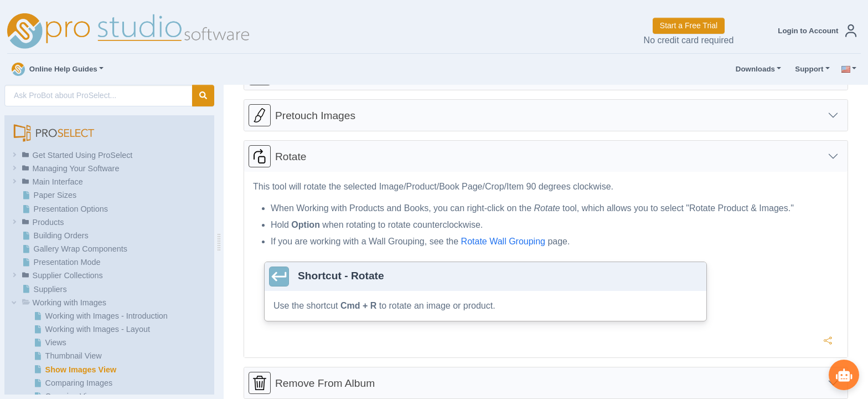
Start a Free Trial (689, 25)
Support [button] (807, 69)
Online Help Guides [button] (55, 69)
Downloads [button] (753, 69)
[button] (815, 31)
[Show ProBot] (843, 374)
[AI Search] (99, 96)
